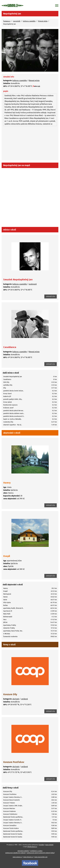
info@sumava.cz (32, 847)
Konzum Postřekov (14, 762)
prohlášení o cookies (36, 851)
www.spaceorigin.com (41, 857)
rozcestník (17, 21)
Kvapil (7, 556)
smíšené (24, 699)
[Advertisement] (30, 144)
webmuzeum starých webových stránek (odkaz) (41, 853)
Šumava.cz (7, 21)
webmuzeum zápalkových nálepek (15, 853)
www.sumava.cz (17, 857)
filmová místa (43, 21)
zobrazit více (51, 296)
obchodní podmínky (23, 851)
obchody (16, 699)
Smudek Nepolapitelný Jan (18, 280)
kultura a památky (29, 21)
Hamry (7, 483)
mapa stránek (49, 845)
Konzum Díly (10, 694)
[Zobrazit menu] (57, 5)
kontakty (42, 845)
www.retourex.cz (28, 857)
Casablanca (10, 347)
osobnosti (33, 284)
